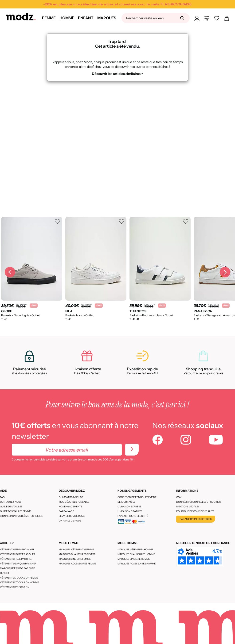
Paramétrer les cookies (196, 519)
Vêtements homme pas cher (18, 554)
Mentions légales (188, 507)
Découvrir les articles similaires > (117, 74)
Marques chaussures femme (77, 554)
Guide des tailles (11, 507)
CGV (179, 497)
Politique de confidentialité (195, 511)
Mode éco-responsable (74, 502)
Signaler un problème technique (21, 516)
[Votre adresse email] (67, 450)
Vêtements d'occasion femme (19, 578)
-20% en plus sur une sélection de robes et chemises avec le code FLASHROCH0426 (117, 4)
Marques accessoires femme (77, 564)
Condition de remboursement (137, 497)
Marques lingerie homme (134, 559)
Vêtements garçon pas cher (18, 564)
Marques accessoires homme (137, 564)
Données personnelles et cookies (198, 502)
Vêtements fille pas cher (16, 559)
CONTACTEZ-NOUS (11, 502)
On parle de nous (70, 521)
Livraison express (129, 507)
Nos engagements (70, 507)
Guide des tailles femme (16, 511)
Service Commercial (72, 516)
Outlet (5, 573)
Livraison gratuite (130, 511)
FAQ (2, 497)
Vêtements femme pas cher (17, 550)
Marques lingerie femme (75, 559)
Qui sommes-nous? (71, 497)
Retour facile (126, 502)
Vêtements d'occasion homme (19, 582)
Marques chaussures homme (136, 554)
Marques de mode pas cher (18, 568)
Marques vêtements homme (135, 550)
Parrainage (66, 511)
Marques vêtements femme (76, 550)
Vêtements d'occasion (15, 587)
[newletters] (132, 450)
